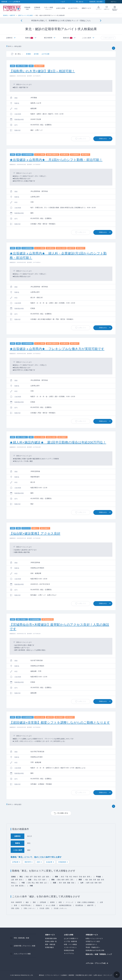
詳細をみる (103, 139)
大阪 (86, 880)
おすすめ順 (46, 54)
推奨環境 (71, 975)
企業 (101, 902)
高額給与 (39, 905)
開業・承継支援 (50, 944)
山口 (45, 883)
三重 (71, 880)
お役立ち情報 (61, 8)
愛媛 (69, 883)
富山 (36, 880)
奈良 (103, 880)
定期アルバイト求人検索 (25, 15)
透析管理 (28, 862)
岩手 (31, 877)
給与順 (36, 54)
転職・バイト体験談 (70, 944)
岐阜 (63, 880)
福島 (47, 877)
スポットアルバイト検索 (22, 954)
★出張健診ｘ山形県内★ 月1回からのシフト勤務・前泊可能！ (56, 160)
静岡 (67, 880)
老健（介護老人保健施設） (87, 902)
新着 (16, 905)
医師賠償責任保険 (51, 938)
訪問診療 (15, 862)
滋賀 (99, 880)
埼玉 (71, 877)
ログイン (114, 2)
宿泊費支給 (79, 905)
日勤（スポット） (30, 908)
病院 (60, 902)
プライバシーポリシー (53, 975)
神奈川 (76, 877)
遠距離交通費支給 (65, 905)
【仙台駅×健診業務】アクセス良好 (35, 533)
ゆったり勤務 (51, 905)
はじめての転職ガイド (71, 938)
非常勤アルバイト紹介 (93, 941)
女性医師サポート (91, 944)
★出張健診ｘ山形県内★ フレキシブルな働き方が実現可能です (57, 349)
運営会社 (42, 975)
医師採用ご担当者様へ (97, 2)
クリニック (70, 902)
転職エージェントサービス (94, 938)
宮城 (35, 877)
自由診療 (49, 862)
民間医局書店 (49, 947)
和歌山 (13, 883)
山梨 (13, 880)
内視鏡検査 (62, 862)
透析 (34, 902)
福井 (44, 880)
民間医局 (12, 8)
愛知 (59, 880)
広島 (29, 883)
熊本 (100, 883)
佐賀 (92, 883)
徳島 (65, 883)
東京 (63, 877)
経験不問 (90, 905)
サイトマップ (108, 975)
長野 (17, 880)
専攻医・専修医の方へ (93, 947)
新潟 (21, 880)
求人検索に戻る (63, 813)
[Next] (101, 21)
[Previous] (21, 21)
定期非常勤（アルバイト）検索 (24, 946)
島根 (41, 883)
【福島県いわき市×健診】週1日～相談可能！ (42, 71)
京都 (90, 880)
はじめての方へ (73, 8)
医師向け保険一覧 (51, 941)
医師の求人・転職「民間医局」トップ (99, 954)
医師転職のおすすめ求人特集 (95, 950)
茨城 (80, 877)
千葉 (67, 877)
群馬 (89, 877)
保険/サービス (86, 8)
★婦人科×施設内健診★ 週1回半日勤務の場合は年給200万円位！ (58, 442)
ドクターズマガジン (70, 947)
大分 (13, 886)
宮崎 (17, 886)
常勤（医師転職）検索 (21, 938)
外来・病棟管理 (16, 902)
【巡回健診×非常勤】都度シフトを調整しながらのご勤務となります (60, 723)
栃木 (84, 877)
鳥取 (37, 883)
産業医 (52, 902)
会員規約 (64, 975)
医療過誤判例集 (69, 950)
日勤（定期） (16, 908)
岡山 (33, 883)
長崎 (96, 883)
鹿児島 (21, 886)
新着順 (28, 54)
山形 (43, 877)
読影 (38, 862)
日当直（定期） (45, 908)
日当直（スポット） (61, 908)
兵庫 (94, 880)
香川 (61, 883)
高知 (73, 883)
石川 (40, 880)
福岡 (88, 883)
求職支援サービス (92, 935)
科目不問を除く (26, 905)
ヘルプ (63, 2)
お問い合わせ (98, 975)
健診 (27, 902)
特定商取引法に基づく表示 (84, 975)
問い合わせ (80, 2)
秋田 (39, 877)
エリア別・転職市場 (70, 941)
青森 (27, 877)
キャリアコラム (69, 953)
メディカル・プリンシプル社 (96, 963)
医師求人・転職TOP (9, 15)
